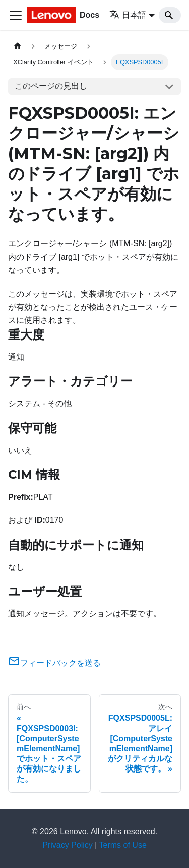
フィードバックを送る (54, 663)
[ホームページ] (18, 46)
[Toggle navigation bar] (16, 15)
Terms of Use (123, 845)
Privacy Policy (68, 845)
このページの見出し (51, 86)
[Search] (170, 15)
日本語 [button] (128, 15)
